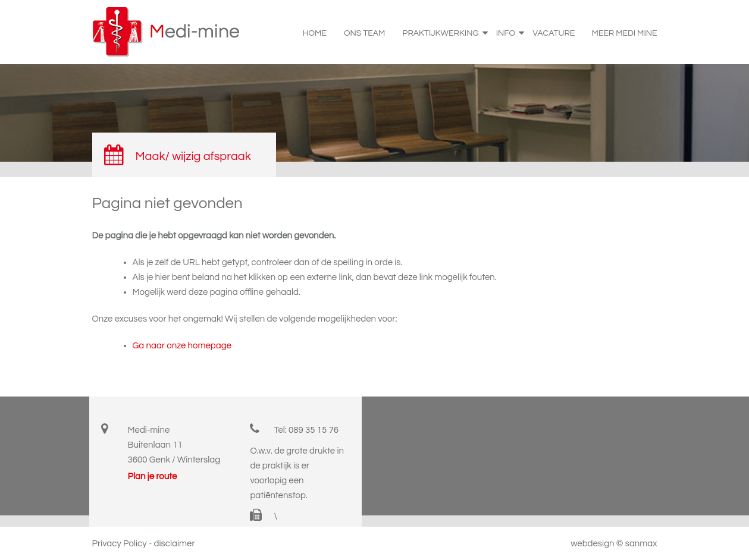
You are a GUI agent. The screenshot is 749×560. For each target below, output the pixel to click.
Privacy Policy (120, 544)
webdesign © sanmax (614, 544)
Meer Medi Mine (625, 33)
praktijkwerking (445, 32)
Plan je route (153, 476)
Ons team (364, 33)
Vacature (554, 33)
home (315, 33)
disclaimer (175, 544)
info (510, 32)
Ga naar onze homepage (182, 346)
